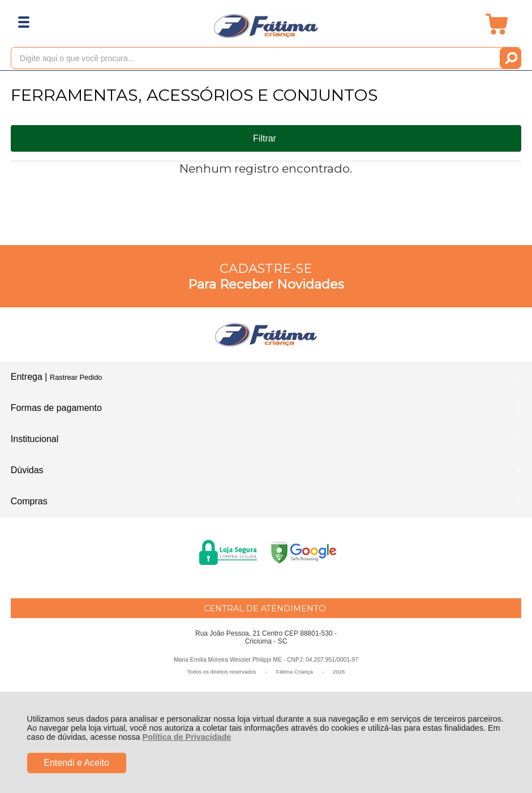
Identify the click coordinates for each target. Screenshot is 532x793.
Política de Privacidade (187, 737)
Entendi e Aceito (76, 763)
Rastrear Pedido (76, 377)
